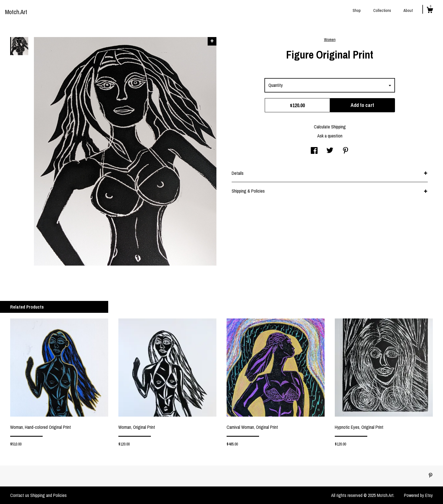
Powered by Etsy (418, 495)
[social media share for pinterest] (346, 151)
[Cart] (430, 11)
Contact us (20, 495)
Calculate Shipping (330, 127)
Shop (357, 10)
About (408, 10)
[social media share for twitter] (330, 151)
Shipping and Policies (48, 495)
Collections (382, 10)
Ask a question (330, 136)
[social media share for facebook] (314, 151)
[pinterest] (431, 476)
